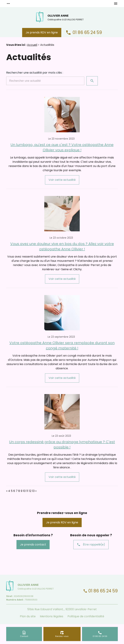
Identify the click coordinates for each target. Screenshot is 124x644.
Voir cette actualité (62, 180)
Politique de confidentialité (86, 616)
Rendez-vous (62, 636)
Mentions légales (52, 616)
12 (30, 491)
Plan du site (28, 616)
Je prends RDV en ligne (42, 32)
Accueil (32, 45)
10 (24, 491)
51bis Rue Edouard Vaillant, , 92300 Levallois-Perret (62, 609)
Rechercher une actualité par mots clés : (35, 73)
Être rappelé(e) (91, 545)
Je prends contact (33, 545)
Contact (24, 636)
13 (33, 491)
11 (27, 491)
